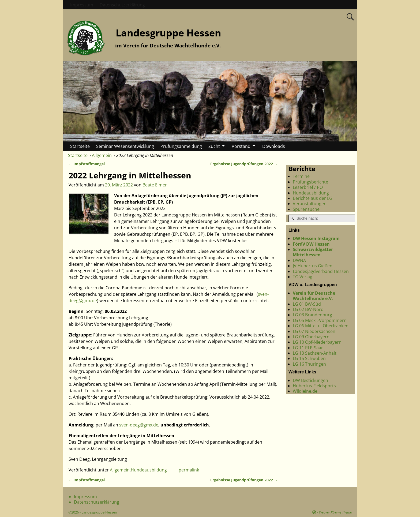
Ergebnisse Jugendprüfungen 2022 (244, 164)
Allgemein (102, 155)
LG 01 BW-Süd (307, 304)
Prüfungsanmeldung (181, 146)
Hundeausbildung (149, 470)
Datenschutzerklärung (122, 5)
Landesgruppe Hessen (168, 33)
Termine (301, 176)
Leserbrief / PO (308, 187)
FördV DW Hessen (311, 244)
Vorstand (241, 146)
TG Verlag (303, 277)
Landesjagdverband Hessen (321, 271)
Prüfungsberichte (310, 182)
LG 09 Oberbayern (311, 337)
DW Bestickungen (310, 380)
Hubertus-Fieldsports (314, 386)
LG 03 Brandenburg (312, 315)
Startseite (80, 146)
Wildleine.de (305, 391)
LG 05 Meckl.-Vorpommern (320, 320)
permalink (189, 470)
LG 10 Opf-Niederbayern (317, 342)
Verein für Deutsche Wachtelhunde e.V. (314, 296)
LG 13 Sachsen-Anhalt (315, 353)
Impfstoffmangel (87, 164)
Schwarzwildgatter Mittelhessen (313, 252)
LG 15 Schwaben (309, 358)
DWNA (299, 260)
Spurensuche (306, 209)
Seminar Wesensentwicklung (125, 146)
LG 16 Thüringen (309, 364)
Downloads (274, 146)
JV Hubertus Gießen (313, 266)
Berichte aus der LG (313, 198)
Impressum (82, 5)
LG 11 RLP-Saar (308, 348)
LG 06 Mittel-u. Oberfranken (321, 326)
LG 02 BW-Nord (308, 309)
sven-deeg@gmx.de (139, 425)
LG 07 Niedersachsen (314, 331)
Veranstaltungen (310, 204)
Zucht (214, 146)
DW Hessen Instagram (316, 238)
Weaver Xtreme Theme (335, 512)
